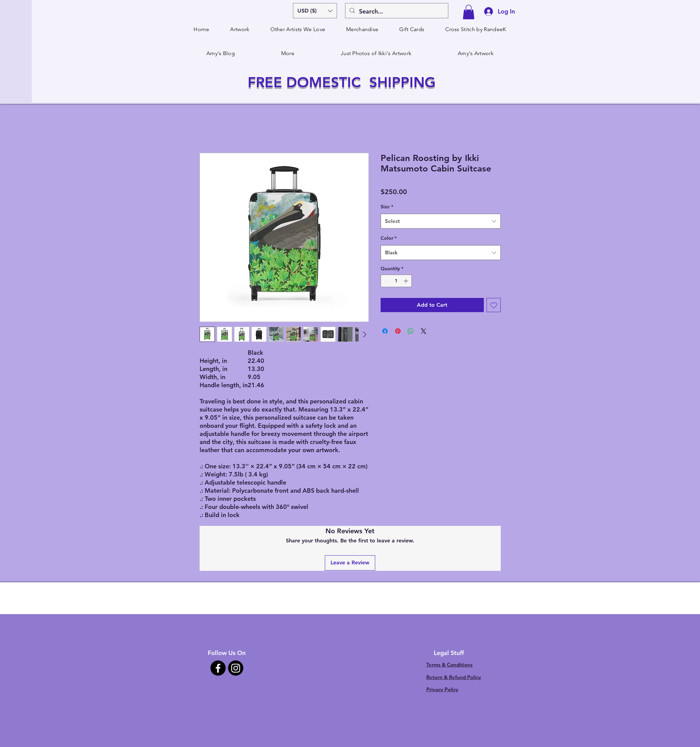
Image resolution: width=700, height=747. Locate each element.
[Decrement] (386, 281)
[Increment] (407, 281)
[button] (315, 11)
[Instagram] (236, 668)
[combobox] (441, 221)
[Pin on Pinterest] (398, 331)
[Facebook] (218, 668)
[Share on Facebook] (385, 331)
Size (387, 207)
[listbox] (315, 11)
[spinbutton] (396, 281)
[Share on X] (424, 331)
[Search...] (396, 11)
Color (389, 238)
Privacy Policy (442, 689)
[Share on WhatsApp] (411, 331)
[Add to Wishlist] (494, 305)
